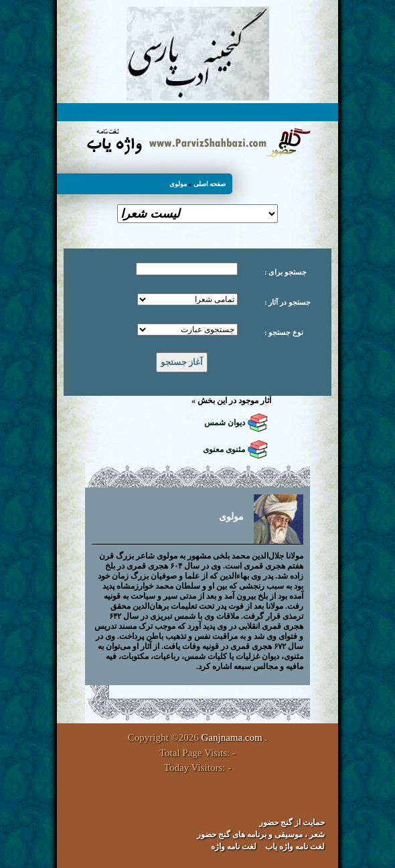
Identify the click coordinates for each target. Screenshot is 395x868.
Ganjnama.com (232, 737)
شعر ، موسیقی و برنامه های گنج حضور (261, 835)
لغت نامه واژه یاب (295, 847)
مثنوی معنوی (224, 449)
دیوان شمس (225, 423)
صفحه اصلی (210, 184)
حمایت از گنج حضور (292, 822)
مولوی (178, 184)
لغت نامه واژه (234, 847)
